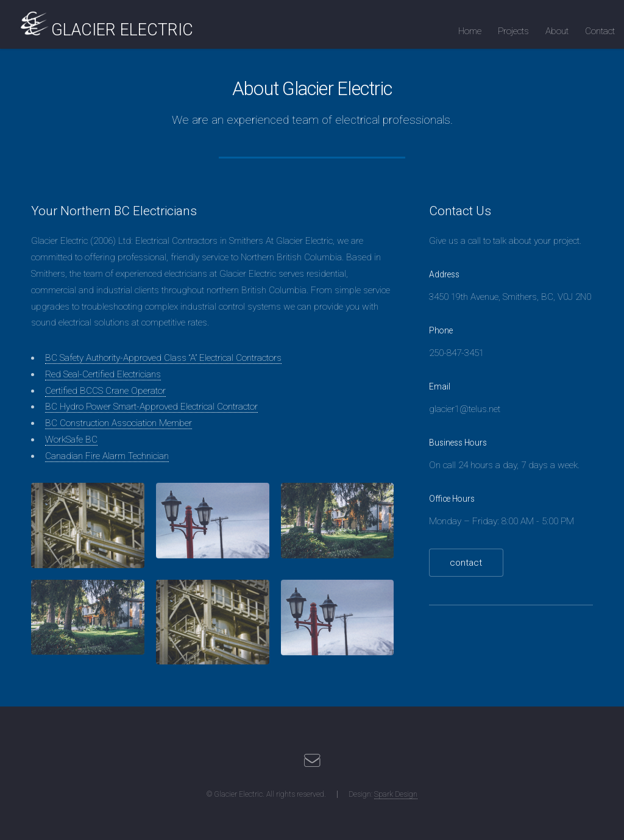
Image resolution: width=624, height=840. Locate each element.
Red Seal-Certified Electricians (103, 374)
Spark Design (396, 794)
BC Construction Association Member (119, 423)
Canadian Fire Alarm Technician (107, 456)
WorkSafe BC (71, 440)
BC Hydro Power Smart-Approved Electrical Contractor (151, 407)
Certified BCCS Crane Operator (105, 391)
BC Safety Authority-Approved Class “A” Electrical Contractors (163, 358)
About (557, 31)
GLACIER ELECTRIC (122, 30)
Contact (600, 31)
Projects (513, 31)
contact (466, 563)
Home (470, 31)
